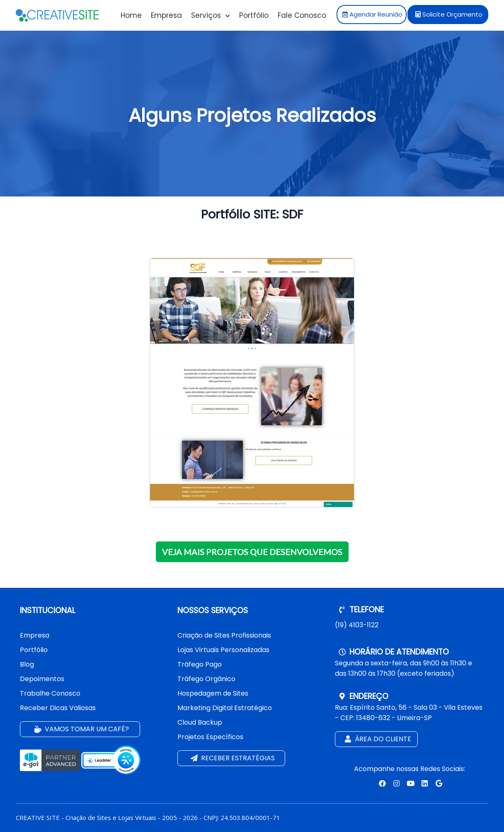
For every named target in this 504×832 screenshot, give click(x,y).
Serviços (211, 15)
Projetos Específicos (210, 737)
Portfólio (254, 15)
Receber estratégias (232, 758)
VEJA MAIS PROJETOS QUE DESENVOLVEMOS (252, 552)
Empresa (166, 15)
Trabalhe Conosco (50, 693)
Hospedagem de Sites (213, 693)
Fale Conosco (302, 15)
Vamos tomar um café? (81, 729)
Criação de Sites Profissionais (224, 635)
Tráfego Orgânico (206, 679)
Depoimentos (42, 679)
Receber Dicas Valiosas (58, 708)
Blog (27, 664)
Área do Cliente (377, 739)
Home (131, 15)
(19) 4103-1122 (357, 625)
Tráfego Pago (200, 664)
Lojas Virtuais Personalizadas (223, 650)
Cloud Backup (200, 722)
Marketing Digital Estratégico (225, 708)
